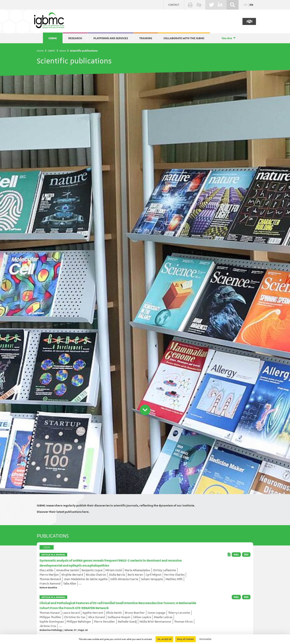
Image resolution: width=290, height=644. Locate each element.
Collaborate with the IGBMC (184, 38)
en (251, 5)
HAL (236, 555)
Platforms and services (111, 38)
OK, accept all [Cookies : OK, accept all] (164, 639)
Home (40, 51)
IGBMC (53, 38)
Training (146, 38)
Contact (174, 5)
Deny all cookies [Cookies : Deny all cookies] (185, 639)
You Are (227, 38)
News (63, 51)
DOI (246, 555)
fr (245, 5)
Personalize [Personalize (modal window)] (205, 639)
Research (75, 38)
